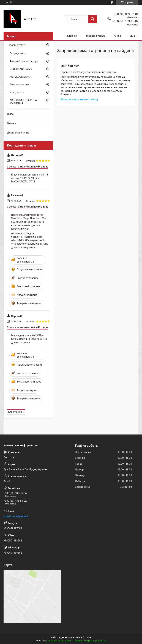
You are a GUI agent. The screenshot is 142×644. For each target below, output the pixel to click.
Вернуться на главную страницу (79, 99)
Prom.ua (87, 637)
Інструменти (17, 92)
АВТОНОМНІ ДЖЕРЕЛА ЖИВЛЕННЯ (23, 102)
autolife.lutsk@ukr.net (16, 516)
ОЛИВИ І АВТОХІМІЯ (21, 69)
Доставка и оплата (18, 133)
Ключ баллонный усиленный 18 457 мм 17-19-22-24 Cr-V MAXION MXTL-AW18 (30, 178)
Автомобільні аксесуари (24, 61)
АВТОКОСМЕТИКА (21, 77)
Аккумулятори (18, 53)
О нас (118, 36)
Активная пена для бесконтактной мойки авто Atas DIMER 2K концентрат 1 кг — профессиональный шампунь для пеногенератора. (30, 240)
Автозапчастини (19, 85)
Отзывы (12, 123)
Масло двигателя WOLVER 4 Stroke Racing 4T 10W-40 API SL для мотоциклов (29, 339)
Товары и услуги (96, 36)
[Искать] (92, 19)
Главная (72, 36)
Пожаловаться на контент (59, 641)
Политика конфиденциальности (90, 641)
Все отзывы (15, 412)
